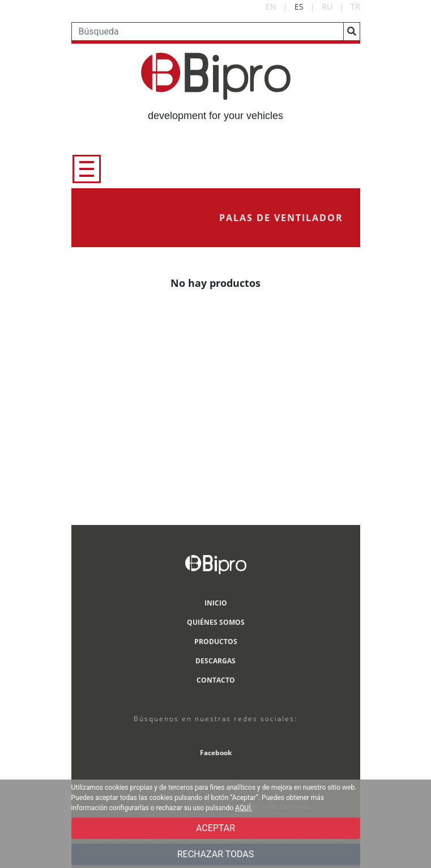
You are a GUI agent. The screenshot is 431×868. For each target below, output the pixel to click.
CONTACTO (216, 680)
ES (299, 7)
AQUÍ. (244, 808)
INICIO (216, 603)
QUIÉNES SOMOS (216, 622)
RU (327, 7)
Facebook (216, 753)
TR (355, 7)
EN (271, 7)
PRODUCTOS (216, 642)
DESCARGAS (215, 661)
